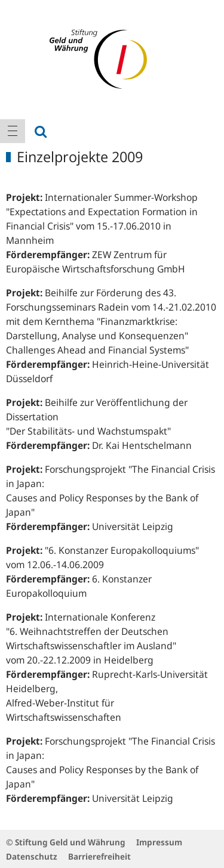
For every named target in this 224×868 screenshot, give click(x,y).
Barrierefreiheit (99, 856)
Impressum (159, 842)
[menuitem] (13, 131)
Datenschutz (32, 856)
